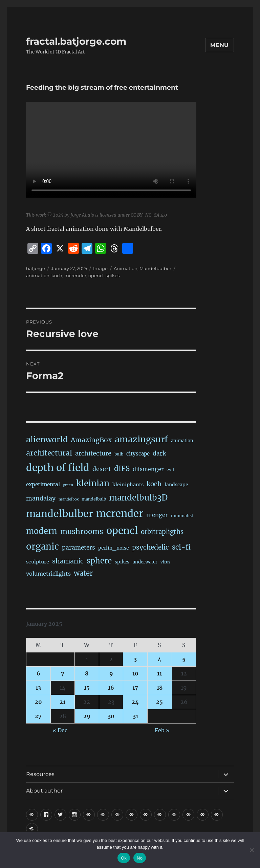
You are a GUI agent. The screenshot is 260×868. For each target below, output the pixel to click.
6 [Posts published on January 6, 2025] (38, 673)
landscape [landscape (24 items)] (176, 485)
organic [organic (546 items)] (42, 547)
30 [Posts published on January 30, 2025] (111, 716)
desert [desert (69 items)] (102, 469)
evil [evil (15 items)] (170, 470)
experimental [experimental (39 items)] (43, 484)
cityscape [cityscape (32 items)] (138, 454)
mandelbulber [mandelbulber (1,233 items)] (60, 514)
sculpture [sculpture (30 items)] (38, 562)
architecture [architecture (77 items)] (93, 453)
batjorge (36, 268)
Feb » (162, 730)
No (140, 858)
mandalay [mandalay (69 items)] (41, 498)
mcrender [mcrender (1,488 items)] (120, 514)
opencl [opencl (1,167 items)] (122, 531)
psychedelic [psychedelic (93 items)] (150, 547)
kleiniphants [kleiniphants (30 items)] (128, 485)
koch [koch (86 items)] (154, 484)
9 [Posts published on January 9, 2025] (111, 673)
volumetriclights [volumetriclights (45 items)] (48, 574)
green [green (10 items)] (68, 485)
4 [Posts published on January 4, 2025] (160, 659)
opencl (96, 275)
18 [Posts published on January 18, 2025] (160, 688)
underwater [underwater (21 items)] (145, 562)
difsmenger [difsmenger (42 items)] (148, 469)
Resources (40, 774)
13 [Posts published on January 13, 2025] (38, 688)
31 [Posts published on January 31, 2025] (135, 716)
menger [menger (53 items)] (157, 515)
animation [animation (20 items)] (182, 441)
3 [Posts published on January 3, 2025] (135, 659)
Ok (124, 858)
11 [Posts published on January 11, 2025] (159, 673)
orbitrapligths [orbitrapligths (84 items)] (162, 532)
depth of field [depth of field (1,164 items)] (58, 468)
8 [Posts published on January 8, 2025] (87, 673)
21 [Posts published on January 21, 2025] (62, 702)
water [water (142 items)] (83, 573)
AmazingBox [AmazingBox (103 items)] (91, 440)
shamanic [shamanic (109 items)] (68, 561)
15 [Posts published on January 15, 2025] (87, 688)
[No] (252, 850)
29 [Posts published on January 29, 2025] (87, 716)
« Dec (60, 730)
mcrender (75, 275)
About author (44, 791)
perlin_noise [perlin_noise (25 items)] (114, 548)
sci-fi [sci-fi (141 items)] (181, 547)
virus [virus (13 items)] (165, 562)
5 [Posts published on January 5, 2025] (184, 659)
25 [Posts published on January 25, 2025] (159, 702)
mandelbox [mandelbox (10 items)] (69, 499)
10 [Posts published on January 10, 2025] (135, 673)
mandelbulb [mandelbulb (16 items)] (94, 499)
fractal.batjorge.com (76, 41)
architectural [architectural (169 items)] (49, 453)
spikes (113, 275)
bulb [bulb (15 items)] (119, 454)
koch (57, 275)
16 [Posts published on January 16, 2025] (111, 688)
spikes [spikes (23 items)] (122, 562)
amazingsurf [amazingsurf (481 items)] (141, 439)
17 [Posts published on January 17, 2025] (135, 688)
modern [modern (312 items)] (42, 531)
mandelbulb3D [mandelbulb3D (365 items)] (138, 498)
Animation (126, 268)
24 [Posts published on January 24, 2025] (135, 702)
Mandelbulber (155, 268)
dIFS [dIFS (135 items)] (122, 469)
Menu (220, 45)
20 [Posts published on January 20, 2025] (38, 702)
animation (38, 275)
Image (100, 268)
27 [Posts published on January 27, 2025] (38, 716)
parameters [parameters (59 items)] (79, 548)
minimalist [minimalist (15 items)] (182, 516)
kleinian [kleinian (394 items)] (93, 483)
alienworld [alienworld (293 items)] (47, 439)
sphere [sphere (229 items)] (99, 561)
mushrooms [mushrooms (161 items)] (82, 531)
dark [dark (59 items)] (159, 453)
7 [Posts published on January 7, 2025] (63, 673)
